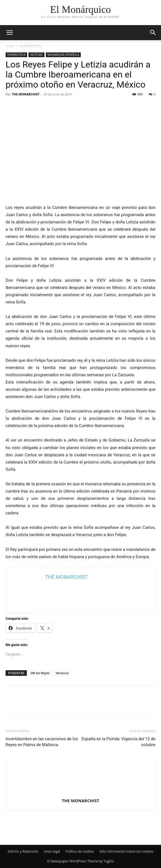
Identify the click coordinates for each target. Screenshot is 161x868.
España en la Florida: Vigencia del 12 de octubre (119, 742)
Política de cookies (80, 851)
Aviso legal (52, 851)
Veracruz (62, 673)
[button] (153, 33)
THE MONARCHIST (26, 94)
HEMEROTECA (30, 46)
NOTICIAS (36, 55)
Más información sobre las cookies (126, 851)
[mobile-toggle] (10, 33)
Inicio (10, 46)
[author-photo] (80, 793)
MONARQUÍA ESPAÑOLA (63, 55)
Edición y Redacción (23, 851)
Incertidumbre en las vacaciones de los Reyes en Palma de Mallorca (42, 742)
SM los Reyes (40, 673)
